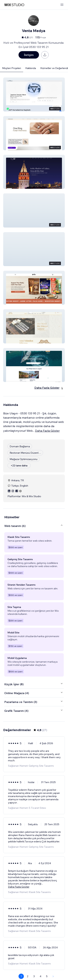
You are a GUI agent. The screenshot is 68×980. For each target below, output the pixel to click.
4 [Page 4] (40, 976)
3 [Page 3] (34, 976)
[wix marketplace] (14, 5)
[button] (34, 94)
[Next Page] (53, 976)
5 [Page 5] (47, 976)
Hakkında (31, 68)
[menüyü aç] (62, 5)
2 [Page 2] (28, 976)
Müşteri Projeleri (12, 68)
